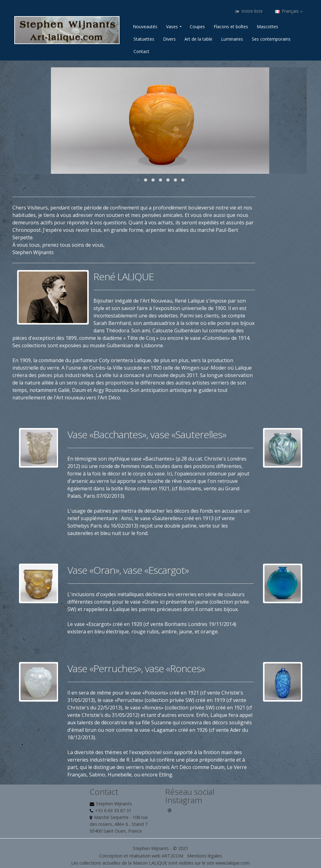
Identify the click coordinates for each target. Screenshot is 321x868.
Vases (172, 27)
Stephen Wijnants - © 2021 (160, 848)
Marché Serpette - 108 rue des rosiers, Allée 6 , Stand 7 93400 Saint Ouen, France (119, 824)
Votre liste (249, 11)
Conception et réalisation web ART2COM (141, 856)
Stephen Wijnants (114, 804)
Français (289, 11)
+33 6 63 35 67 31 (113, 810)
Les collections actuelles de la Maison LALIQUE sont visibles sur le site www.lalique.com (160, 863)
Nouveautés (145, 27)
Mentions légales (205, 856)
